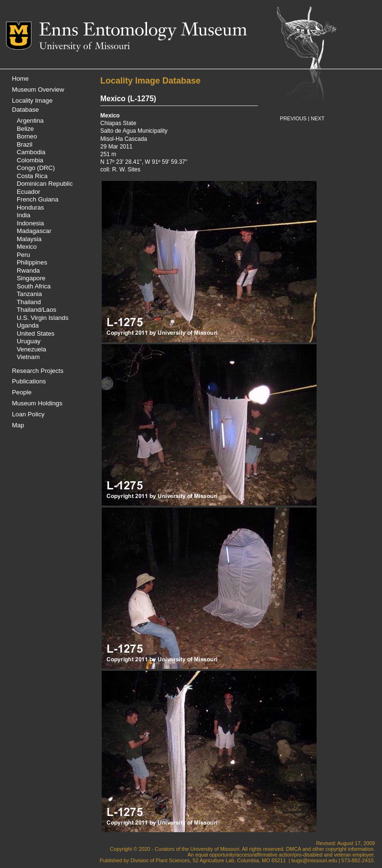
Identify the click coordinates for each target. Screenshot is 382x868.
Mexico (27, 247)
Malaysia (29, 239)
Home (20, 79)
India (24, 215)
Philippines (32, 262)
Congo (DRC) (36, 168)
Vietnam (28, 357)
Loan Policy (28, 414)
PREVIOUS (293, 118)
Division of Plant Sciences (160, 860)
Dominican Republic (45, 184)
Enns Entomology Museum (143, 31)
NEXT (318, 118)
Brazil (25, 144)
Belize (25, 129)
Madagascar (34, 231)
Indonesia (30, 223)
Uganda (28, 325)
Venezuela (32, 349)
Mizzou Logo (22, 36)
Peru (23, 255)
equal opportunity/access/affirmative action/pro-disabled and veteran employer (284, 855)
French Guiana (37, 199)
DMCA (293, 849)
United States (36, 333)
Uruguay (29, 341)
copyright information (350, 849)
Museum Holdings (37, 403)
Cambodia (31, 152)
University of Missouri (85, 47)
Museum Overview (38, 90)
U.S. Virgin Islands (42, 318)
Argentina (30, 121)
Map (18, 425)
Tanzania (29, 294)
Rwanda (28, 270)
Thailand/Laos (37, 310)
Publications (29, 381)
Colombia (30, 160)
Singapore (31, 278)
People (22, 392)
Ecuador (28, 192)
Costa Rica (32, 176)
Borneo (27, 136)
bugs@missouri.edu (314, 860)
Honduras (30, 207)
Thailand (29, 302)
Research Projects (38, 371)
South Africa (34, 286)
